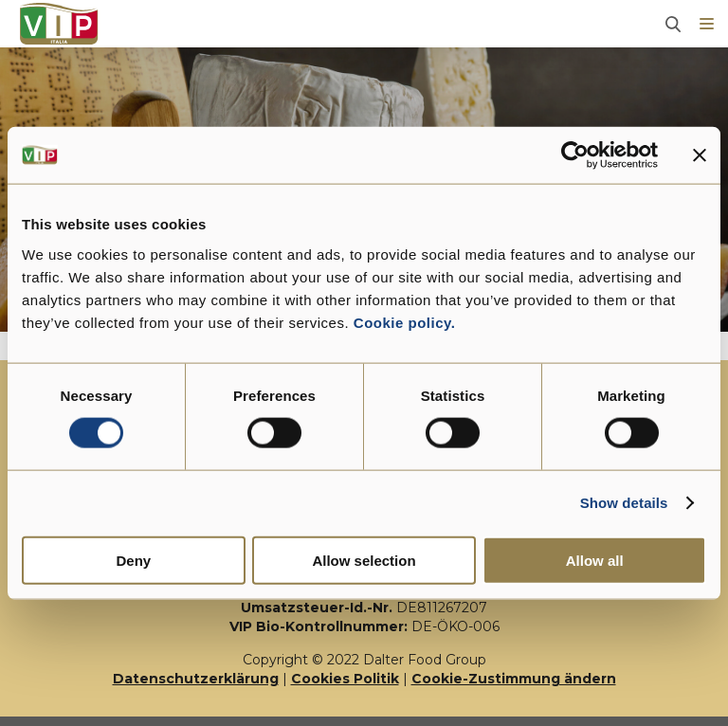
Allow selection (364, 560)
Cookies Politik (345, 679)
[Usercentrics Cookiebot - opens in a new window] (575, 155)
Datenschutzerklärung (196, 679)
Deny (133, 560)
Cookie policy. (402, 322)
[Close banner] (700, 155)
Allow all (595, 560)
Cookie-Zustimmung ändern (514, 679)
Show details (624, 503)
